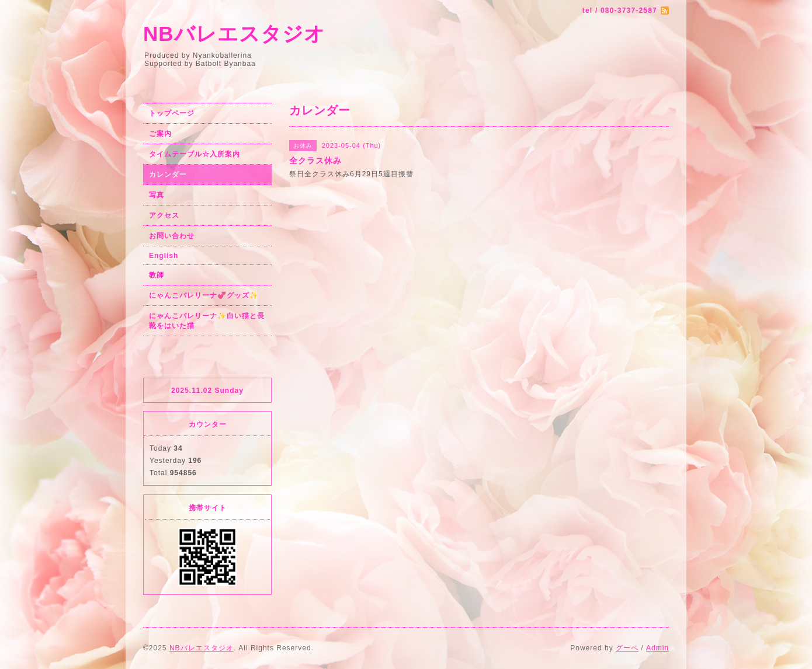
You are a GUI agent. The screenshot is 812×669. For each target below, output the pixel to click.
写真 (157, 195)
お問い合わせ (172, 236)
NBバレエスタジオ (234, 34)
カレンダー (168, 175)
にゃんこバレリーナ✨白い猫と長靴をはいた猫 (207, 321)
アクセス (164, 215)
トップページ (172, 113)
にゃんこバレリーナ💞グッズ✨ (204, 295)
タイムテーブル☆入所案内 (195, 154)
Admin (657, 648)
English (164, 256)
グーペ (627, 648)
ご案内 (160, 134)
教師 (157, 275)
